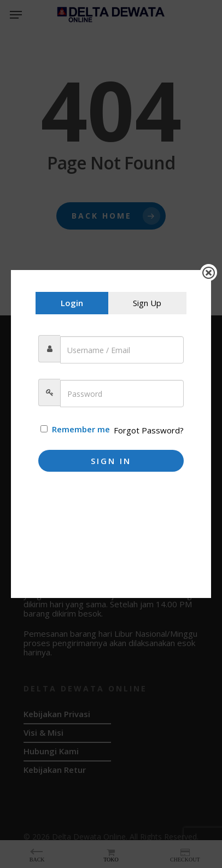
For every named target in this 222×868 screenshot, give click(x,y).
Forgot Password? (149, 430)
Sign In (111, 461)
